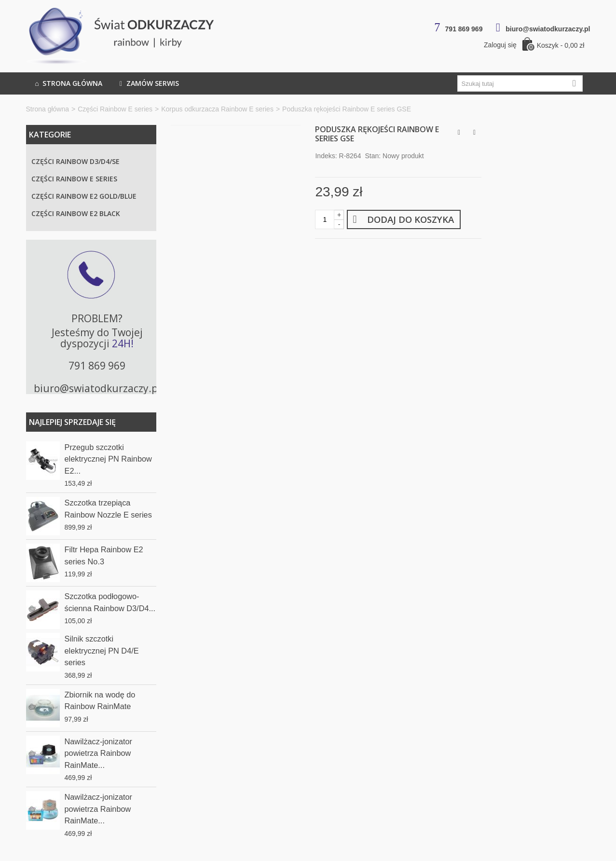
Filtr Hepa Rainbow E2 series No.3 (104, 555)
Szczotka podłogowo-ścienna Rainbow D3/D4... (110, 602)
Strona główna (68, 83)
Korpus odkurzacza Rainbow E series (217, 109)
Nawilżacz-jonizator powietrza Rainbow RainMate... (99, 753)
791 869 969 (464, 29)
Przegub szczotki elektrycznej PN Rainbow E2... (108, 459)
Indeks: (326, 156)
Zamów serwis (148, 83)
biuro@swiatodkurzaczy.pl (548, 29)
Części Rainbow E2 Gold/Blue (84, 196)
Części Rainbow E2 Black (76, 213)
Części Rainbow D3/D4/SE (75, 161)
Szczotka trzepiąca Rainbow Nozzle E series (108, 508)
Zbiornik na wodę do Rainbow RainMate (100, 700)
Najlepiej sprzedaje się (72, 422)
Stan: (373, 156)
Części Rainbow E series (115, 109)
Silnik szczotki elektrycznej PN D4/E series (102, 650)
